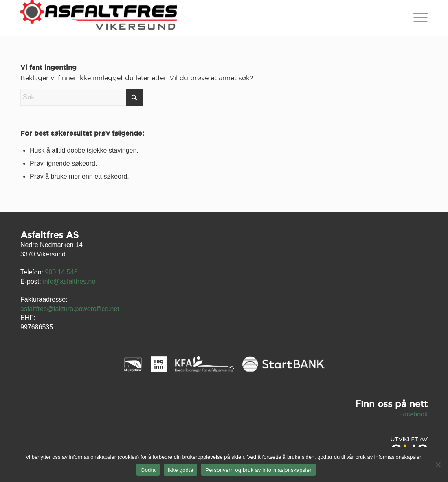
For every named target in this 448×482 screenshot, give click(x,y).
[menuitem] (418, 18)
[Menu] (418, 18)
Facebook (413, 414)
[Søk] (81, 97)
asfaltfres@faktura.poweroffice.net (70, 309)
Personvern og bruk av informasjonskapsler (258, 470)
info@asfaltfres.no (69, 282)
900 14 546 (61, 272)
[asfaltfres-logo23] (99, 18)
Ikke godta (181, 470)
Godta (148, 470)
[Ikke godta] (438, 464)
